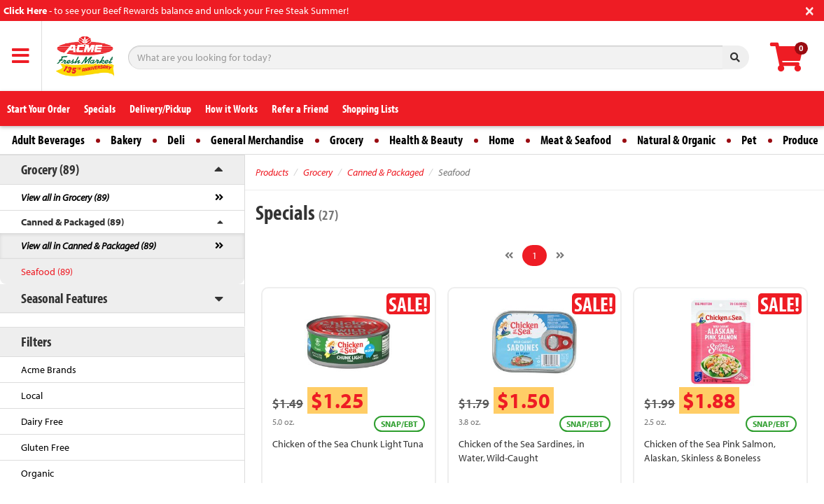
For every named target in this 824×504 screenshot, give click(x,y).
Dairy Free (42, 421)
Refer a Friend (300, 108)
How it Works (231, 108)
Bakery (126, 140)
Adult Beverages (48, 140)
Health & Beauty (426, 140)
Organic (37, 473)
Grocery (347, 140)
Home (502, 140)
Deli (176, 140)
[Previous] (509, 255)
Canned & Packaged (385, 172)
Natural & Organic (676, 140)
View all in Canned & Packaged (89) (89, 246)
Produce (801, 140)
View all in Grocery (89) (65, 197)
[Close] (810, 9)
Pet (749, 140)
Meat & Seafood (576, 140)
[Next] (560, 255)
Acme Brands (49, 370)
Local (32, 395)
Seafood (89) (47, 272)
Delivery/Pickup (160, 108)
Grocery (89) (50, 169)
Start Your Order (39, 108)
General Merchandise (257, 140)
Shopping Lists (370, 108)
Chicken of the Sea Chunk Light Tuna (348, 444)
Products (272, 172)
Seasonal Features (64, 298)
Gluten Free (45, 447)
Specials (100, 108)
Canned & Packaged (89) (72, 222)
